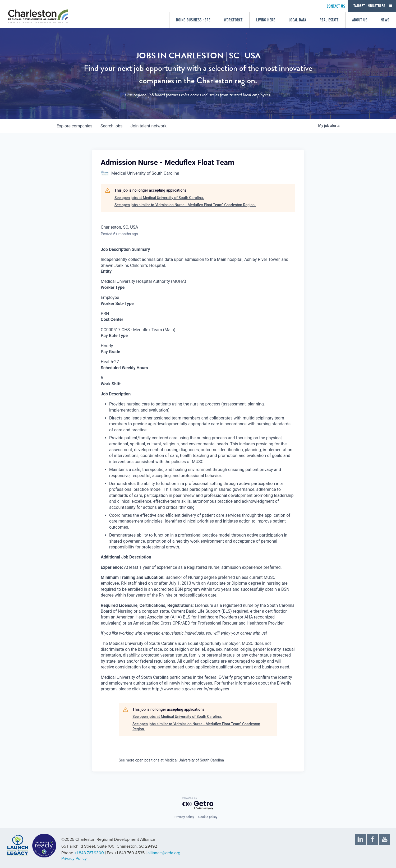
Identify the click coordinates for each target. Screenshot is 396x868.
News (385, 20)
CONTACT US (336, 6)
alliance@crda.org (164, 853)
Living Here (266, 20)
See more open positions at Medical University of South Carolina (171, 760)
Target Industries (369, 6)
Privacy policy (184, 817)
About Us (360, 20)
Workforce (233, 20)
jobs (112, 126)
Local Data (297, 20)
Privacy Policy (74, 858)
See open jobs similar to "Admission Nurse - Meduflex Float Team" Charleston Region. (185, 205)
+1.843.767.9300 (89, 853)
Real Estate (329, 20)
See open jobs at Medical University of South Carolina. (159, 198)
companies (75, 126)
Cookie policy (208, 817)
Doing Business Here (193, 20)
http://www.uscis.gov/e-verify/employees (191, 689)
